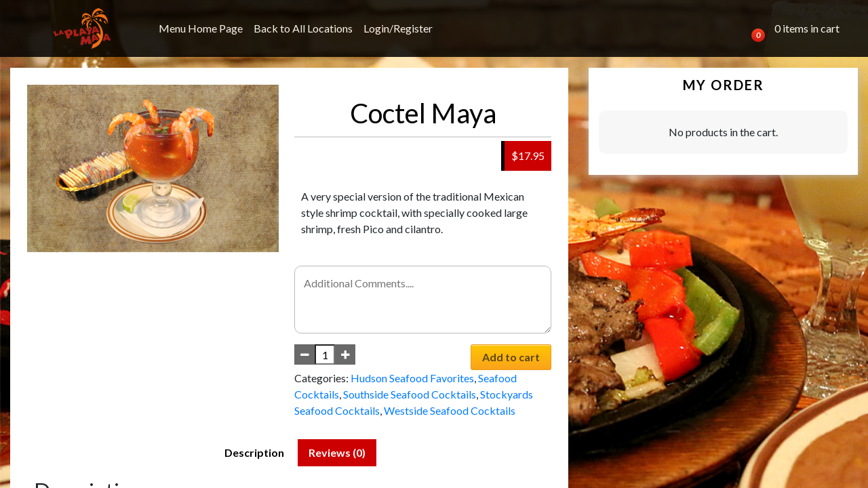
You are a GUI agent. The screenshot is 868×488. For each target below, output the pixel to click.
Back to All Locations (303, 28)
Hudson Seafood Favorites (412, 378)
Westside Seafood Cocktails (450, 410)
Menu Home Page (201, 28)
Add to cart (511, 357)
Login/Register (398, 28)
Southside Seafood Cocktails (410, 394)
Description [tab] (254, 452)
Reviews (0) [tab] (337, 452)
